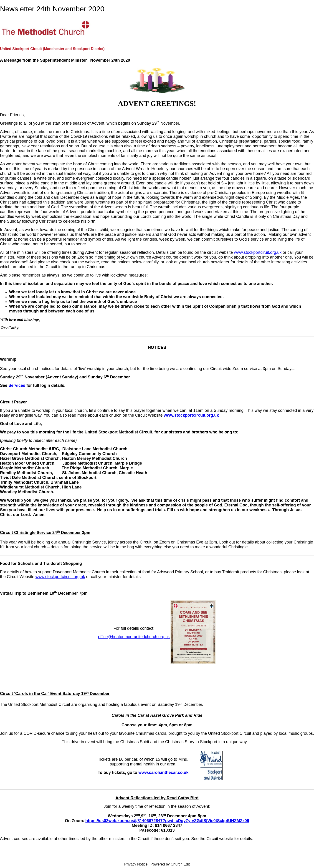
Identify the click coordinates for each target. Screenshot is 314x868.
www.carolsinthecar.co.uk (163, 772)
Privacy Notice (136, 864)
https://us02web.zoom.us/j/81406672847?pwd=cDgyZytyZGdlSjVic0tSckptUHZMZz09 (167, 821)
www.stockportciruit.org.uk (258, 252)
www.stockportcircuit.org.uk (191, 415)
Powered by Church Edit (170, 864)
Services (17, 385)
